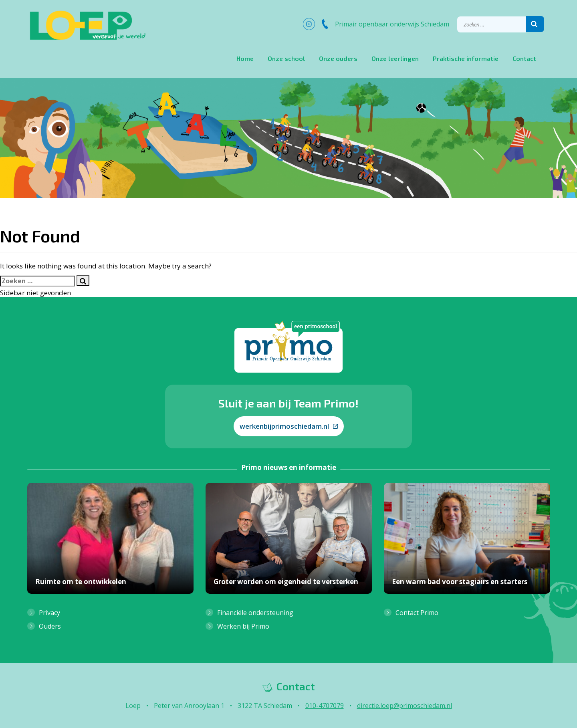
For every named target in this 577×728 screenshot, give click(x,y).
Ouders (50, 626)
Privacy (49, 613)
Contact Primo (417, 613)
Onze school (286, 58)
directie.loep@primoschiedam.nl (405, 706)
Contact (524, 58)
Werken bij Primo (243, 626)
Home (245, 58)
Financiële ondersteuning (255, 613)
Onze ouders (338, 58)
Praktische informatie (466, 58)
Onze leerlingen (395, 58)
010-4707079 (325, 706)
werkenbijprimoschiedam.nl (289, 426)
